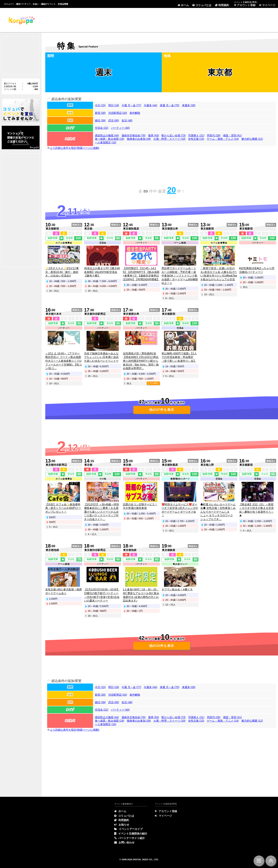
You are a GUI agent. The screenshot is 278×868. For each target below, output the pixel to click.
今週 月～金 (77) (131, 105)
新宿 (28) (100, 113)
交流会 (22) (102, 128)
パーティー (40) (120, 128)
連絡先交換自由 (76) (134, 135)
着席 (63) (153, 135)
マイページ (267, 5)
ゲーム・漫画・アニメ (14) (223, 139)
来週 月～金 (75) (170, 105)
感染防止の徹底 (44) (107, 135)
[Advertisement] (114, 20)
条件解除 (135, 113)
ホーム (183, 5)
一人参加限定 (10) (106, 142)
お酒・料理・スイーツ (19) (169, 139)
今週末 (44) (150, 105)
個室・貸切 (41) (232, 135)
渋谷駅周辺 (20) (118, 113)
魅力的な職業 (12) (252, 139)
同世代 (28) (214, 135)
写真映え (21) (196, 135)
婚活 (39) (100, 120)
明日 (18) (114, 105)
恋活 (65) (114, 120)
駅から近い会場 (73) (174, 135)
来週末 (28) (189, 105)
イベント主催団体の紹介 (131, 834)
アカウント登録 (245, 5)
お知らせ (122, 825)
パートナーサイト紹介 (130, 838)
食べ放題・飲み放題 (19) (110, 139)
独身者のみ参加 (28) (139, 139)
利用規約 (222, 5)
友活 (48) (127, 120)
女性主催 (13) (196, 139)
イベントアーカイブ (128, 829)
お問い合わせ (124, 842)
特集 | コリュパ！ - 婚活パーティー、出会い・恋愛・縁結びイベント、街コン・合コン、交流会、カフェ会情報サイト (21, 20)
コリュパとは (202, 5)
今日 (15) (100, 105)
